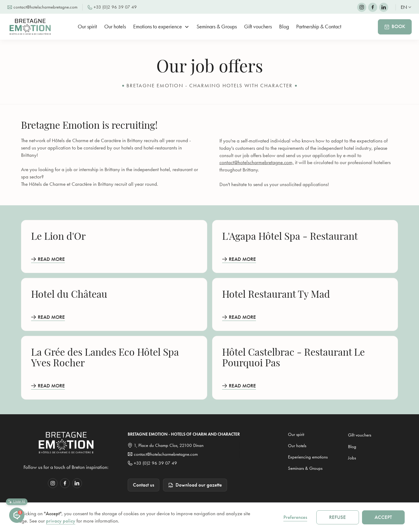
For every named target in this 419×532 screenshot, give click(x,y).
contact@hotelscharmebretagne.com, (257, 162)
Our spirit (87, 27)
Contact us (144, 485)
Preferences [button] (295, 517)
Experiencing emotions (308, 457)
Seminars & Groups (217, 27)
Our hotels (115, 27)
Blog (284, 27)
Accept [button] (383, 517)
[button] (406, 7)
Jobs (352, 458)
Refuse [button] (337, 517)
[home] (32, 27)
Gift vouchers (258, 27)
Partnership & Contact (319, 27)
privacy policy (61, 521)
